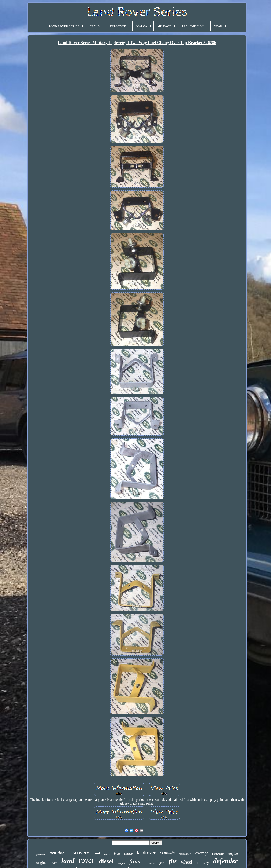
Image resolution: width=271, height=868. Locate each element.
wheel (187, 862)
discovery (79, 852)
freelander (150, 863)
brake (107, 854)
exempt (202, 853)
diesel (106, 861)
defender (225, 861)
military (203, 863)
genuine (57, 853)
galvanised (41, 854)
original (42, 863)
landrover (146, 853)
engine (233, 854)
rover (87, 860)
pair (54, 863)
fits (173, 861)
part (162, 863)
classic (128, 854)
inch (117, 854)
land (68, 861)
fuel (97, 853)
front (135, 861)
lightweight (218, 854)
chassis (167, 853)
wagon (121, 863)
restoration (185, 854)
